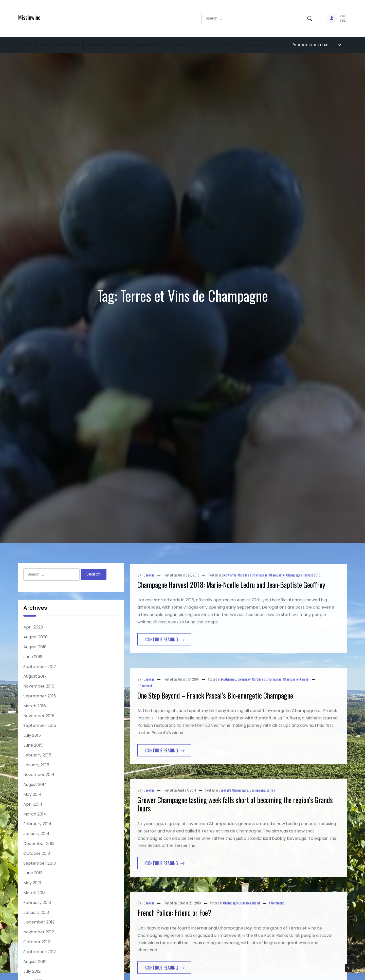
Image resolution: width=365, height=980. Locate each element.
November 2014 (39, 790)
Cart (227, 45)
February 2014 (37, 839)
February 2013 (37, 918)
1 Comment (145, 722)
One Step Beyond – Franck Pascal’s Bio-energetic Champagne (215, 732)
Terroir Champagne (67, 45)
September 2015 (40, 741)
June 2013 (33, 888)
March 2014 (35, 830)
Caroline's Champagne (253, 611)
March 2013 (34, 908)
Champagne (277, 611)
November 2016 (39, 702)
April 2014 (33, 820)
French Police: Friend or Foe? (174, 949)
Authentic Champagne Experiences (135, 45)
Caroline (149, 611)
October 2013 (37, 869)
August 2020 (35, 652)
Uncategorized (250, 939)
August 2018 (35, 662)
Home (30, 45)
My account (36, 60)
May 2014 (32, 810)
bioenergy (244, 716)
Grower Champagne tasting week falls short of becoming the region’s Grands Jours (235, 841)
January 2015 (36, 780)
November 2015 (39, 731)
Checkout (253, 45)
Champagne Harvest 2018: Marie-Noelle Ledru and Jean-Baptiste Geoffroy (231, 621)
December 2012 (39, 938)
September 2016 (40, 711)
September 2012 (40, 967)
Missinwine (29, 17)
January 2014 (36, 849)
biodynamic (229, 611)
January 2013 (36, 928)
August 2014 (35, 800)
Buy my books (197, 45)
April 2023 (33, 643)
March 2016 (35, 721)
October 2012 (37, 957)
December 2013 (39, 859)
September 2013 (40, 879)
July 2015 (32, 751)
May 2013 (32, 898)
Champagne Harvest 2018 (303, 611)
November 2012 (39, 947)
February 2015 (37, 771)
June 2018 (33, 672)
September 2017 (40, 682)
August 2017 (35, 692)
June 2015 (33, 761)
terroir (305, 716)
